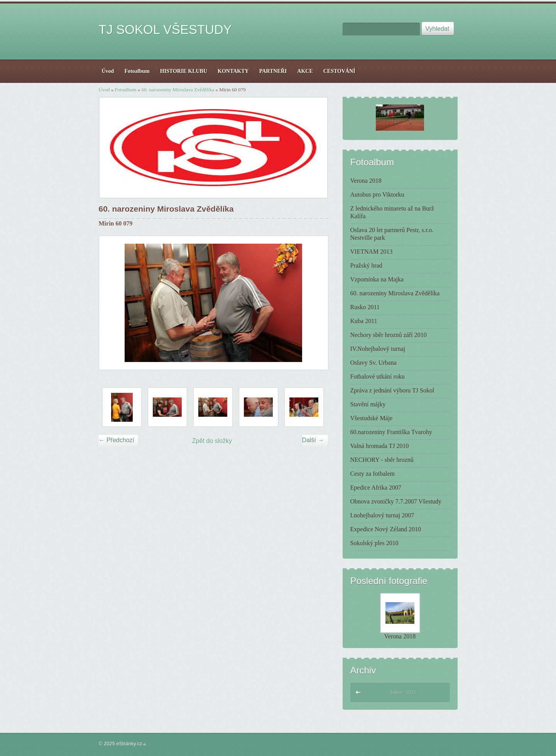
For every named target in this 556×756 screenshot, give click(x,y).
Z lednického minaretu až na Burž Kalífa (392, 212)
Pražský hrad (366, 265)
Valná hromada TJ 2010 (380, 446)
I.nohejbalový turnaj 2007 (382, 515)
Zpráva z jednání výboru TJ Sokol (392, 390)
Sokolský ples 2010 (374, 543)
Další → (313, 440)
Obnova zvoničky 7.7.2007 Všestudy (396, 501)
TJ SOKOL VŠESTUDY (165, 29)
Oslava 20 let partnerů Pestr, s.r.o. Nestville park (392, 234)
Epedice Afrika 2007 (376, 487)
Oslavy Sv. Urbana (373, 363)
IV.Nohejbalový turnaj (378, 349)
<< (358, 691)
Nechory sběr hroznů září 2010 (389, 335)
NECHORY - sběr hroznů (382, 460)
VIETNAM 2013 (372, 252)
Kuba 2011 (364, 321)
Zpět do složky (212, 441)
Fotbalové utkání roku (378, 376)
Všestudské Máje (372, 418)
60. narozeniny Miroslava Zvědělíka (178, 90)
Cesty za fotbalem (373, 474)
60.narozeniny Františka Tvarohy (391, 432)
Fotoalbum (125, 90)
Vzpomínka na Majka (377, 279)
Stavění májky (368, 404)
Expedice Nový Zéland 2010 (386, 529)
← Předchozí (117, 440)
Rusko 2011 (365, 307)
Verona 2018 (366, 181)
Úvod (104, 90)
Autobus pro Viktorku (377, 194)
